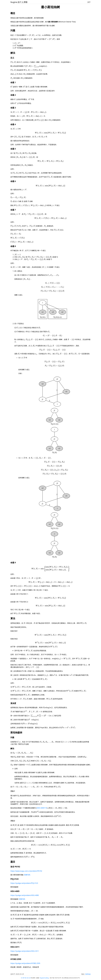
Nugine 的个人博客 (19, 2)
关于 (89, 2)
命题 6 (13, 181)
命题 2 (13, 95)
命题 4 (13, 124)
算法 (13, 618)
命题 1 (13, 82)
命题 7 (13, 210)
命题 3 (13, 108)
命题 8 (13, 246)
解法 (13, 53)
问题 (13, 30)
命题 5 (13, 149)
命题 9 (13, 563)
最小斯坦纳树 (50, 7)
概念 (13, 13)
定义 (12, 58)
